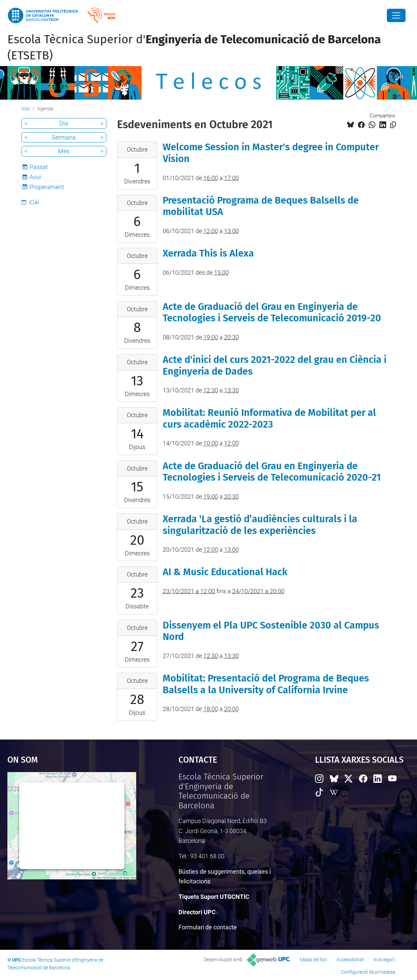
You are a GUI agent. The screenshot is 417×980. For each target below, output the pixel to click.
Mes (64, 151)
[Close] (396, 15)
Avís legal (383, 960)
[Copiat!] (393, 125)
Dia (64, 123)
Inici (26, 109)
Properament (47, 187)
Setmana (64, 137)
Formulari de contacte (208, 927)
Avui (35, 177)
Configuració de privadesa (368, 972)
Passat (39, 167)
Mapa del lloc (314, 960)
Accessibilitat (350, 960)
